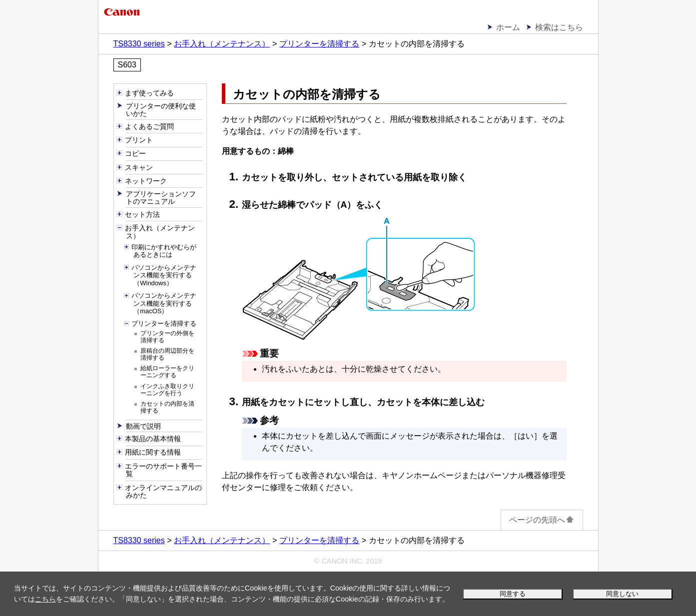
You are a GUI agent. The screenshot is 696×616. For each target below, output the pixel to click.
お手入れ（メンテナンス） (222, 44)
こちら (45, 599)
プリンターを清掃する (319, 44)
